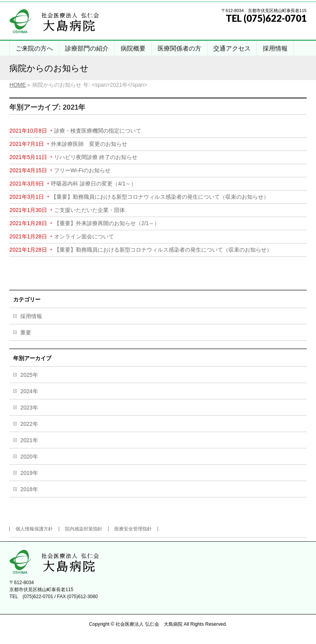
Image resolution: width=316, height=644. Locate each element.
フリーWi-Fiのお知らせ (82, 170)
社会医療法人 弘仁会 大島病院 (149, 624)
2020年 (29, 457)
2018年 (29, 489)
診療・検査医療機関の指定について (98, 131)
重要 (26, 332)
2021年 (29, 440)
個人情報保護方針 (34, 529)
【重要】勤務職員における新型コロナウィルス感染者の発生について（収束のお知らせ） (160, 197)
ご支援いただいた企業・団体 (90, 210)
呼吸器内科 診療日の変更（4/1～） (94, 184)
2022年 (29, 424)
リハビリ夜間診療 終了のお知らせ (96, 157)
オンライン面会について (84, 236)
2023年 (29, 408)
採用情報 (31, 316)
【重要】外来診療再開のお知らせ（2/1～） (107, 223)
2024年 (29, 391)
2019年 (29, 473)
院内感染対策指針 (84, 529)
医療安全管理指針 (133, 529)
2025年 (29, 375)
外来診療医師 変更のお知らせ (89, 144)
